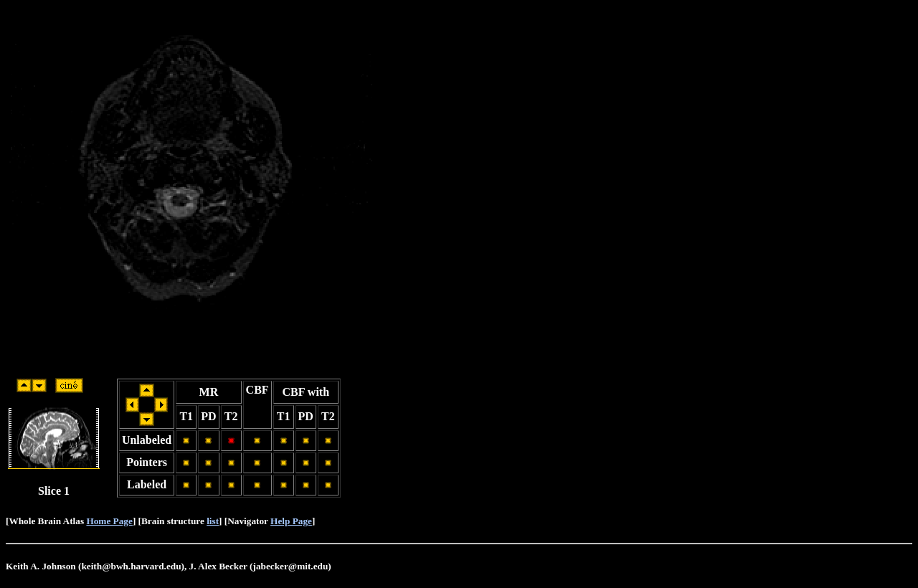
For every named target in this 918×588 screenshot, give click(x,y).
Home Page (109, 521)
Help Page (291, 521)
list (213, 521)
